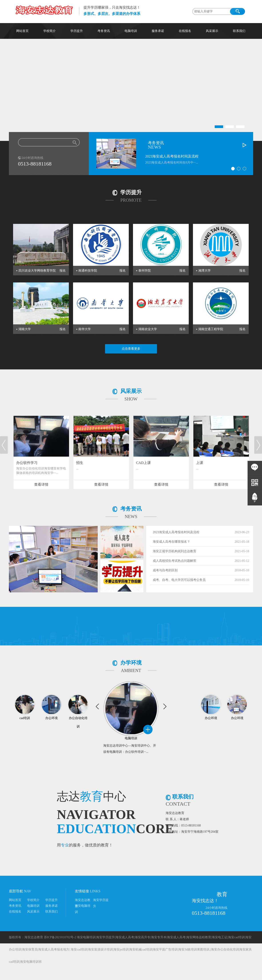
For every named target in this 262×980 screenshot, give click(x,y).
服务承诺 (158, 31)
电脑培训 (131, 31)
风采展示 (212, 31)
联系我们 (239, 31)
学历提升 (77, 31)
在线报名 (185, 31)
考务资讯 (104, 31)
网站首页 (22, 31)
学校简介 (50, 31)
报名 (63, 271)
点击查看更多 (131, 349)
